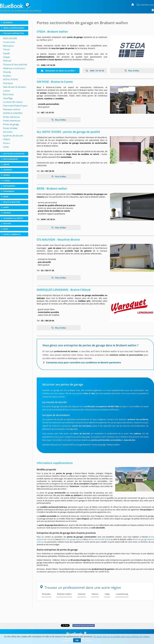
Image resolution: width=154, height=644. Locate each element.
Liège (107, 594)
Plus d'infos (133, 71)
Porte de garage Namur (72, 539)
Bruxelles (46, 594)
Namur (95, 594)
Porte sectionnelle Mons (99, 539)
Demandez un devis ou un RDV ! (58, 71)
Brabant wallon (64, 594)
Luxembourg (122, 594)
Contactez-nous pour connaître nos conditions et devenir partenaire (83, 363)
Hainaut (82, 594)
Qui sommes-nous (145, 5)
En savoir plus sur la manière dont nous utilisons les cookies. (122, 637)
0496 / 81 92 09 (95, 71)
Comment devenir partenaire (84, 625)
